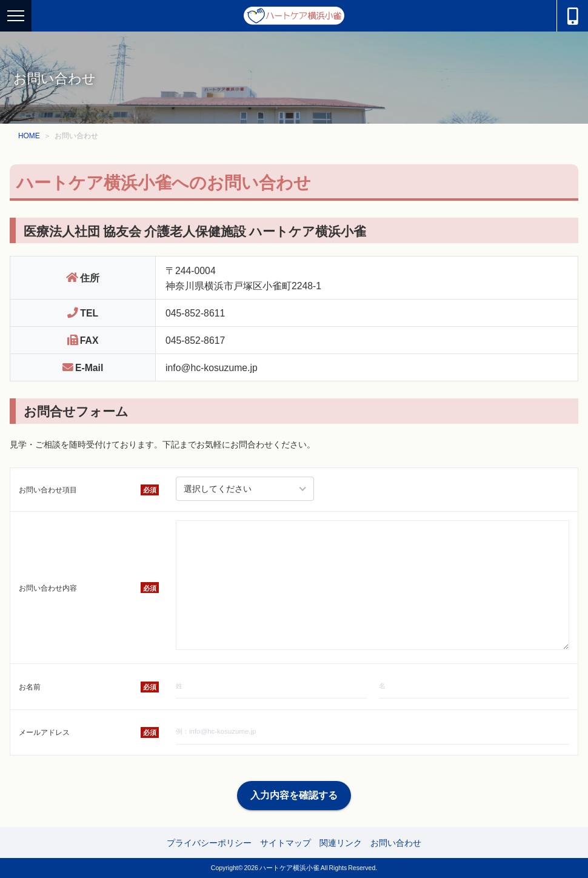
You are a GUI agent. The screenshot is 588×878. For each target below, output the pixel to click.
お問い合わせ (396, 842)
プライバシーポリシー (209, 842)
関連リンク (341, 842)
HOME (29, 135)
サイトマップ (286, 842)
